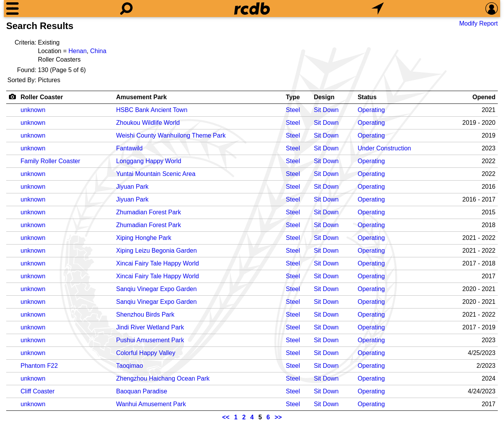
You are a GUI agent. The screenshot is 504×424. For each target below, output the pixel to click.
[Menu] (12, 9)
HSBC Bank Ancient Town (152, 110)
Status (367, 97)
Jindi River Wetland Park (150, 327)
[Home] (252, 9)
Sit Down (326, 110)
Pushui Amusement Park (150, 340)
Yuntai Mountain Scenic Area (156, 174)
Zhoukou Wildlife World (148, 123)
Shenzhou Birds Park (145, 315)
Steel (293, 110)
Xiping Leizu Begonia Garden (157, 251)
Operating (371, 110)
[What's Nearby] (378, 9)
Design (324, 97)
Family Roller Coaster (50, 161)
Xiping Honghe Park (144, 238)
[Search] (126, 9)
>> (278, 417)
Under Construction (384, 148)
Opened (484, 97)
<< (226, 417)
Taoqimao (130, 366)
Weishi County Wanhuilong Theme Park (171, 135)
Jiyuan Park (133, 187)
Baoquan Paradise (142, 391)
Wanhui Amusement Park (151, 404)
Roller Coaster (42, 97)
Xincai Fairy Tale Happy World (158, 263)
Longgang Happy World (149, 161)
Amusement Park (142, 97)
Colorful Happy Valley (146, 353)
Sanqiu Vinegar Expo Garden (157, 289)
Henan (77, 51)
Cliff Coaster (38, 391)
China (98, 51)
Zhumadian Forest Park (149, 212)
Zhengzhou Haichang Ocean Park (163, 378)
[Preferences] (492, 9)
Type (293, 97)
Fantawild (129, 148)
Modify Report (478, 23)
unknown (33, 110)
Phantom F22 (39, 366)
